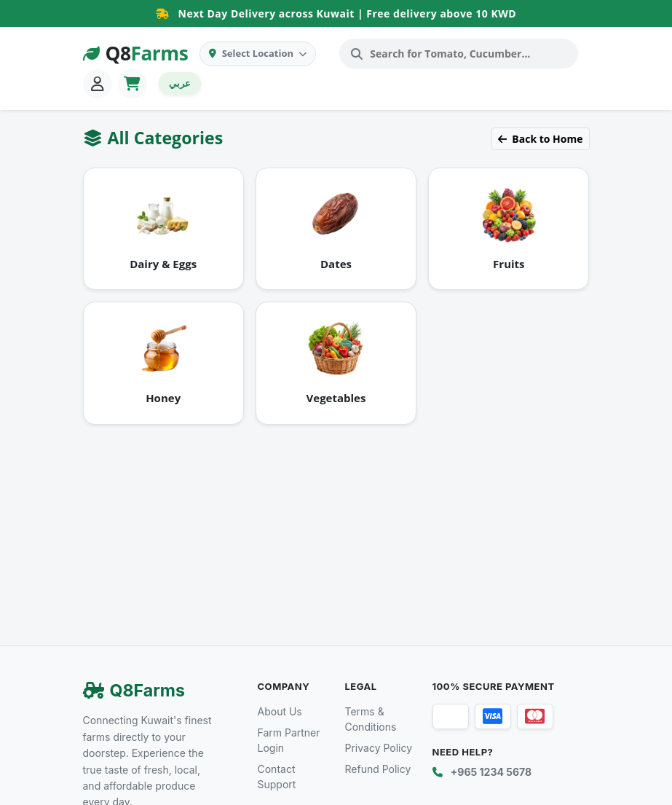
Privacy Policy (379, 748)
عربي (180, 83)
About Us (280, 711)
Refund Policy (378, 769)
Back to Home (541, 139)
